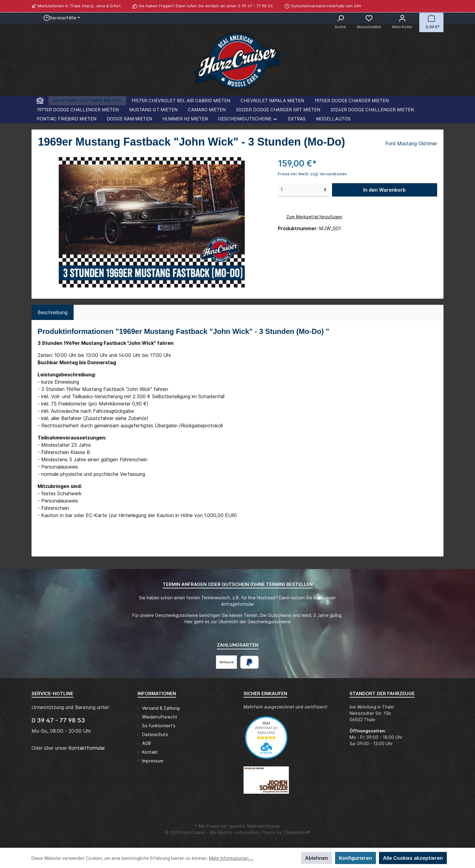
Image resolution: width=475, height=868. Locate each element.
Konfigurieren (355, 858)
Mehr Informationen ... (231, 858)
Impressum (153, 761)
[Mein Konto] (402, 22)
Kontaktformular (86, 748)
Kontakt (150, 752)
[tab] (53, 312)
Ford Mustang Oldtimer (411, 143)
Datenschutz (155, 734)
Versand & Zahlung (161, 708)
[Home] (40, 101)
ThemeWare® (297, 832)
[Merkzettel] (369, 22)
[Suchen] (340, 22)
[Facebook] (433, 6)
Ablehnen (317, 858)
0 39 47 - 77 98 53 (255, 6)
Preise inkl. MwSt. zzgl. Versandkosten (312, 174)
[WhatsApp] (440, 6)
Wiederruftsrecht (160, 717)
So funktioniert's (159, 726)
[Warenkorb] (431, 22)
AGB (146, 743)
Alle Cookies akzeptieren (413, 858)
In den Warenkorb (384, 190)
